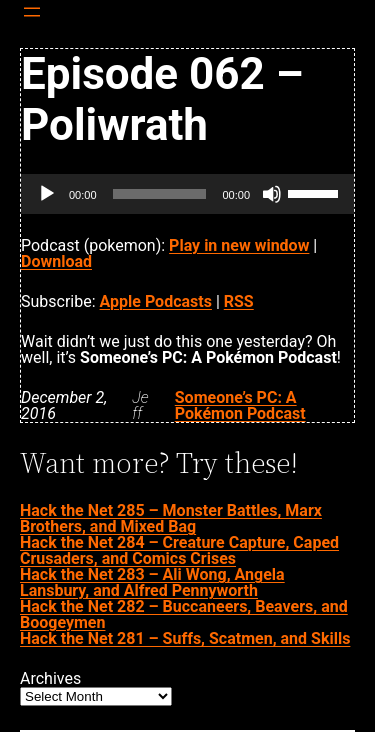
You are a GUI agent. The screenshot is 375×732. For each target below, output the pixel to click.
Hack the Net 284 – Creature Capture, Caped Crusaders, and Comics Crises (179, 550)
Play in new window (239, 245)
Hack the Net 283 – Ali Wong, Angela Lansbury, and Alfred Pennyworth (152, 582)
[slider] (160, 194)
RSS (239, 301)
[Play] (47, 194)
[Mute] (272, 194)
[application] (187, 194)
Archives (50, 679)
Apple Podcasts (156, 301)
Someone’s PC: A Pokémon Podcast (240, 405)
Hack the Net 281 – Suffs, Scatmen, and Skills (185, 638)
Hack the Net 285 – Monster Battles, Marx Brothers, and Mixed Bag (171, 518)
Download (56, 261)
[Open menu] (32, 12)
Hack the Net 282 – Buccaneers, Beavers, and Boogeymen (184, 614)
